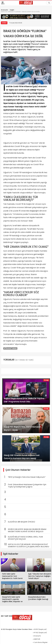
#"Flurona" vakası (10, 348)
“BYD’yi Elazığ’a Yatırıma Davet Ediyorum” (25, 477)
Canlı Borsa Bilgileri (41, 642)
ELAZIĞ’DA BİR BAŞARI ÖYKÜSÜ (20, 522)
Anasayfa (37, 636)
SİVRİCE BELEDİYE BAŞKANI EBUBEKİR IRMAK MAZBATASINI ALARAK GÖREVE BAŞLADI (25, 530)
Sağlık (4, 23)
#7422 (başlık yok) (40, 633)
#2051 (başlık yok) (40, 629)
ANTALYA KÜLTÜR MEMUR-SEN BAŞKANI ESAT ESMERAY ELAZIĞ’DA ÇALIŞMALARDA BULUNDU (27, 545)
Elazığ (46, 380)
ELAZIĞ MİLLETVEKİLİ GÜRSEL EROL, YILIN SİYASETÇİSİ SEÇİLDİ (24, 538)
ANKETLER (37, 639)
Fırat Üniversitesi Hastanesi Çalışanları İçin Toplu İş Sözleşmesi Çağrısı (25, 485)
